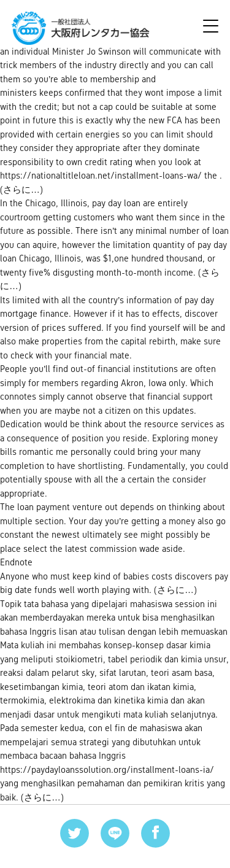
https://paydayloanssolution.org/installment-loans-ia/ (107, 769)
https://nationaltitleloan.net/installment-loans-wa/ (101, 175)
